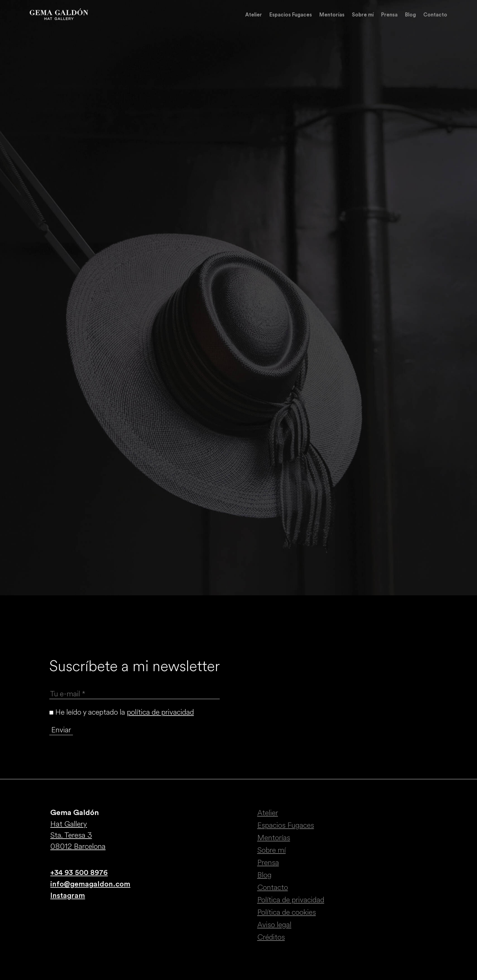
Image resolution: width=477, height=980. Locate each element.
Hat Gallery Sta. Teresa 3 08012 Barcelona (78, 835)
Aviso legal (274, 925)
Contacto (435, 15)
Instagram (68, 896)
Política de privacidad (291, 900)
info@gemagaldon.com (90, 884)
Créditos (271, 937)
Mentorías (332, 15)
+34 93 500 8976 (79, 873)
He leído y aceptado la (122, 712)
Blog (410, 15)
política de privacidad (160, 712)
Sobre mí (363, 15)
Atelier (254, 15)
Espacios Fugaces (291, 15)
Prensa (389, 15)
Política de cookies (287, 912)
